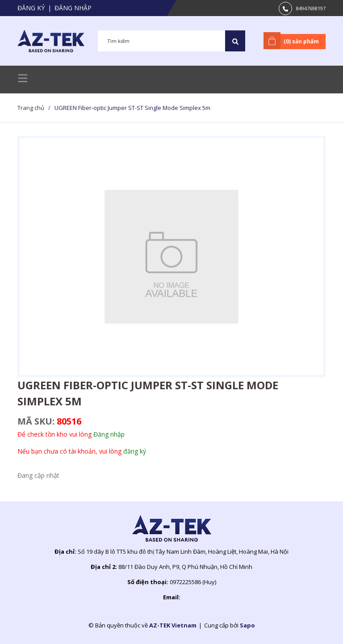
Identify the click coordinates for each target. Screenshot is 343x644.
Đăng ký (31, 8)
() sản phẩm (293, 41)
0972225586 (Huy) (193, 582)
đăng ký (135, 451)
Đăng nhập (73, 8)
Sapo (247, 625)
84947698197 (311, 8)
